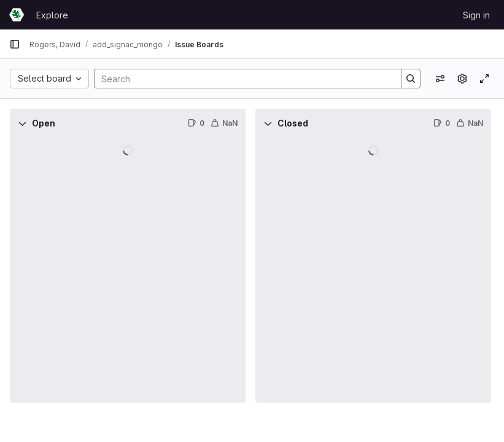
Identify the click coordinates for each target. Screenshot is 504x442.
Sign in (476, 15)
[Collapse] (22, 123)
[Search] (242, 79)
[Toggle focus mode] (484, 79)
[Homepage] (17, 15)
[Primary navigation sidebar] (15, 44)
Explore (52, 15)
